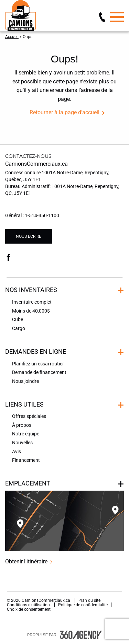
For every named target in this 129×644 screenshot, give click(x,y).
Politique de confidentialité (83, 605)
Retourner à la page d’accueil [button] (64, 112)
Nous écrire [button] (29, 236)
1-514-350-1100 (42, 215)
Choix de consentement (29, 609)
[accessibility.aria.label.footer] (81, 635)
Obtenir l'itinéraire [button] (26, 561)
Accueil (12, 37)
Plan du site (89, 600)
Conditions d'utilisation (29, 605)
